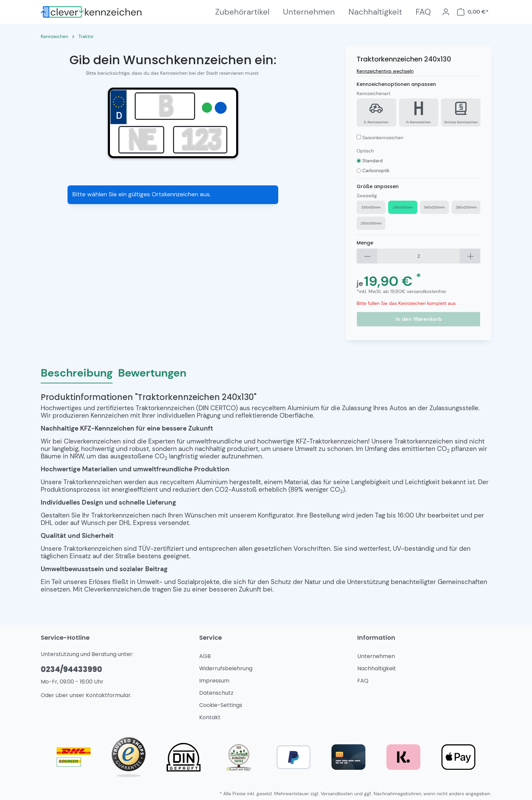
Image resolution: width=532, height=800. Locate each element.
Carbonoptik (376, 170)
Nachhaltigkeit (377, 668)
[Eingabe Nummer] (200, 140)
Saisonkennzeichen (383, 138)
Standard (373, 161)
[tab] (77, 373)
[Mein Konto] (446, 12)
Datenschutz (216, 693)
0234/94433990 (71, 669)
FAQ (363, 681)
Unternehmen (376, 656)
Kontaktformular (108, 695)
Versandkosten (337, 794)
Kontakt (210, 717)
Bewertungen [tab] (152, 373)
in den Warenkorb (419, 319)
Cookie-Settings (221, 705)
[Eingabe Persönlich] (141, 140)
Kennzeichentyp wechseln (385, 71)
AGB (205, 656)
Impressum (214, 681)
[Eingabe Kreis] (165, 106)
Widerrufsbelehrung (226, 668)
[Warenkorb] (473, 12)
